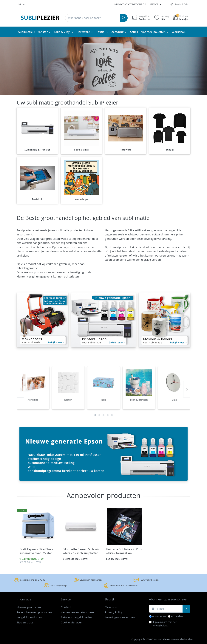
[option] (33, 400)
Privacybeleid (160, 625)
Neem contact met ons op (130, 4)
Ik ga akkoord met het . (165, 624)
